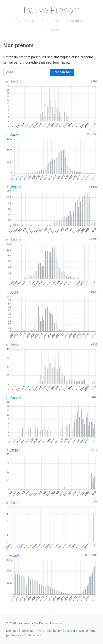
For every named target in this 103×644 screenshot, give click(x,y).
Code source (33, 635)
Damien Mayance (51, 623)
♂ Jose (12, 450)
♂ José (12, 134)
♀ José (12, 292)
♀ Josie (12, 345)
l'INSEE (41, 631)
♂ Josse (13, 398)
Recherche (50, 21)
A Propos (51, 30)
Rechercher (62, 72)
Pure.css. (18, 635)
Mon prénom (77, 21)
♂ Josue (13, 187)
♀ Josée (13, 82)
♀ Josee (13, 240)
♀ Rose (12, 555)
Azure (74, 631)
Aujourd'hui (25, 21)
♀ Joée (12, 503)
